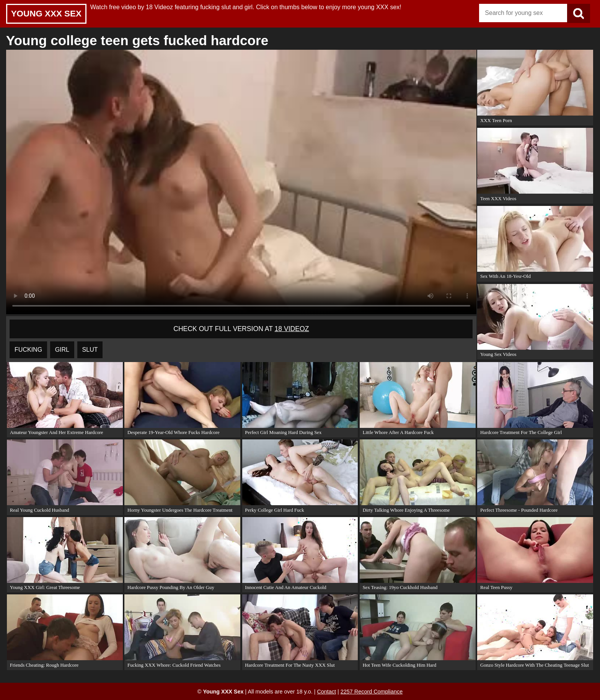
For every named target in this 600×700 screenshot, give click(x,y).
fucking (28, 350)
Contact (326, 692)
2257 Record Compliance (372, 692)
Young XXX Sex (46, 14)
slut (90, 350)
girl (62, 350)
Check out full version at (241, 329)
